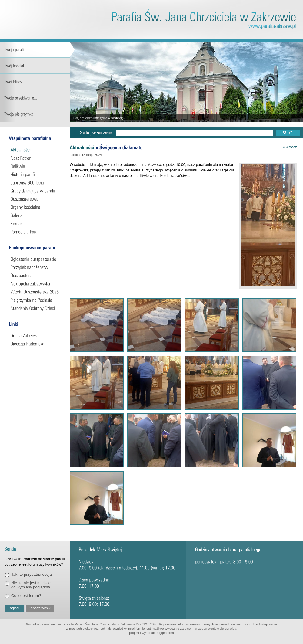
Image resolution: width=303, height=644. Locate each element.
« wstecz (290, 147)
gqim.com (167, 633)
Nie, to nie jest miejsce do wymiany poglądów (31, 585)
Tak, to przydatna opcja (32, 574)
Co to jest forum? (26, 596)
